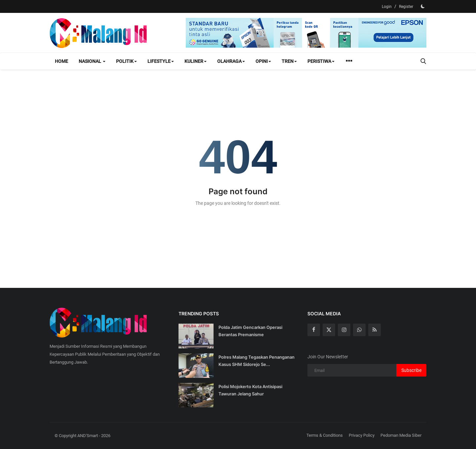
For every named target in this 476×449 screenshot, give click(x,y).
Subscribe (411, 370)
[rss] (375, 330)
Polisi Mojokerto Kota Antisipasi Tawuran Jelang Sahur (250, 390)
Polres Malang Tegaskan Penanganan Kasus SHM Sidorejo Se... (257, 361)
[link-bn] (306, 33)
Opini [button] (263, 61)
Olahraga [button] (231, 61)
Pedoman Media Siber (401, 435)
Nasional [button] (92, 61)
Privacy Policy (362, 435)
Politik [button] (126, 61)
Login (387, 7)
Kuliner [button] (196, 61)
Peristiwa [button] (321, 61)
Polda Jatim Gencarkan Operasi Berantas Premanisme (250, 331)
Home (61, 61)
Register (406, 7)
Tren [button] (289, 61)
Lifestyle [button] (161, 61)
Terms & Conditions (325, 435)
